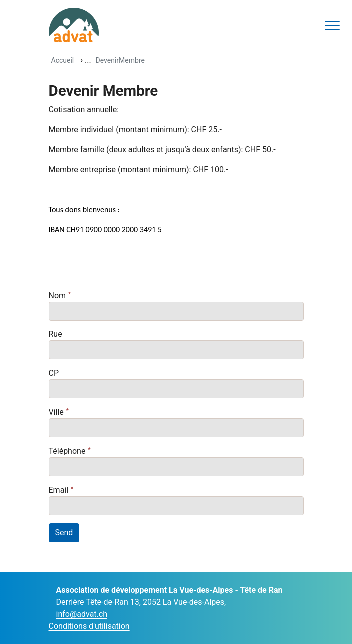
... (88, 60)
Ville (56, 412)
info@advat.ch (82, 614)
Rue (56, 334)
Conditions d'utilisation (89, 626)
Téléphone (67, 451)
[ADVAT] (74, 25)
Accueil (63, 60)
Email (59, 490)
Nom (58, 295)
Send (64, 532)
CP (54, 373)
